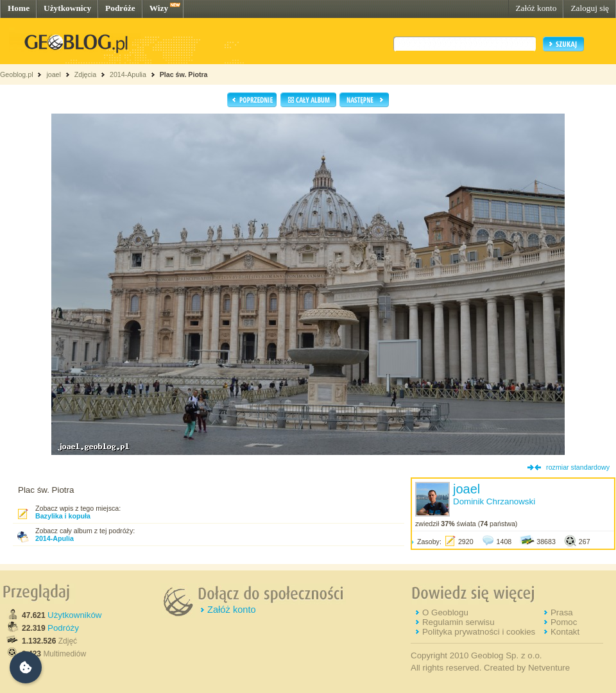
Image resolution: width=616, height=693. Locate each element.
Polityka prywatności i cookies (479, 632)
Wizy (159, 8)
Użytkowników (74, 615)
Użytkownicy (67, 8)
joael (54, 74)
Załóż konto (536, 8)
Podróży (63, 628)
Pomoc (564, 622)
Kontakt (565, 632)
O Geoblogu (445, 612)
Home (19, 8)
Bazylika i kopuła (63, 516)
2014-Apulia (128, 74)
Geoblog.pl (17, 74)
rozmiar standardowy (578, 467)
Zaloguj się (590, 8)
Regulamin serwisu (458, 622)
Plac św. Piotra (184, 74)
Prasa (562, 612)
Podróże (120, 8)
